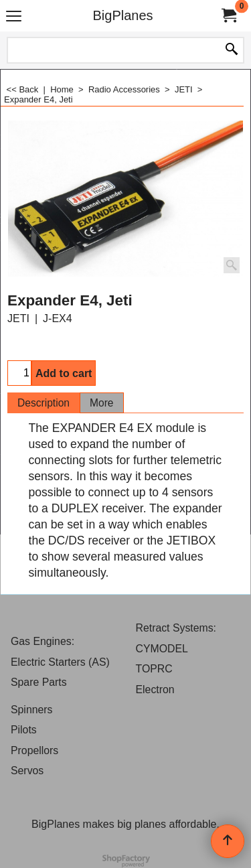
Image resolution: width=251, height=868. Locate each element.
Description (44, 403)
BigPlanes (122, 15)
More (102, 403)
